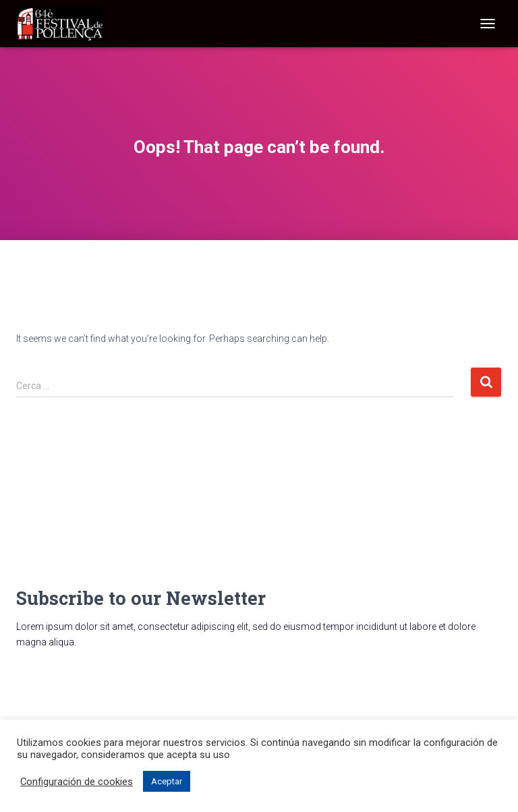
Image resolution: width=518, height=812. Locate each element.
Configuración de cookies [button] (77, 782)
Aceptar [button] (167, 781)
